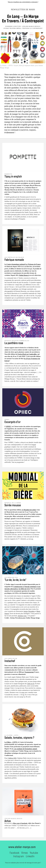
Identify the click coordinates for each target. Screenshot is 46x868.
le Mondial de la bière (29, 510)
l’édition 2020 (12, 758)
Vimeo (25, 853)
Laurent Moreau (9, 532)
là (23, 695)
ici (32, 539)
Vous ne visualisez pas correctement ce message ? (23, 2)
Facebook (14, 853)
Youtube (34, 853)
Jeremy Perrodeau (29, 611)
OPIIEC (9, 427)
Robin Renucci (24, 275)
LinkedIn (30, 856)
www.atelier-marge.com (22, 847)
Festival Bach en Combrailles (27, 354)
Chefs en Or (31, 684)
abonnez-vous (22, 616)
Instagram (19, 856)
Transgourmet (29, 672)
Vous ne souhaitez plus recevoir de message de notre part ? (23, 863)
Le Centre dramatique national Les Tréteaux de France (23, 264)
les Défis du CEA (24, 589)
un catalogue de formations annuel (25, 749)
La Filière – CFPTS (11, 742)
